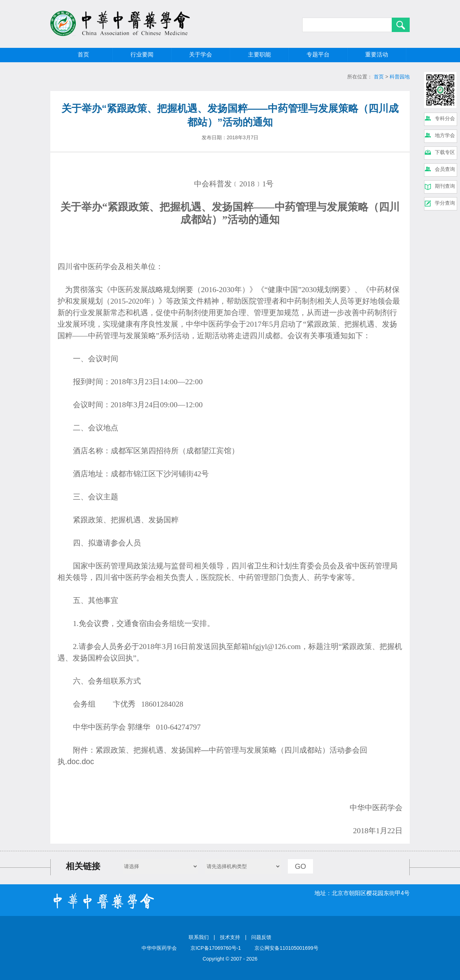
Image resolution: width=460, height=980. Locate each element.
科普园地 (400, 77)
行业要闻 (142, 55)
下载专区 (445, 152)
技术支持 (230, 937)
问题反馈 (261, 937)
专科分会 (445, 118)
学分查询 (445, 203)
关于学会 (201, 55)
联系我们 (199, 937)
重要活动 (377, 55)
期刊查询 (445, 186)
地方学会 (445, 135)
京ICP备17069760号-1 (216, 948)
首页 (83, 55)
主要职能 (259, 55)
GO (300, 866)
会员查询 (445, 169)
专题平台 (318, 55)
